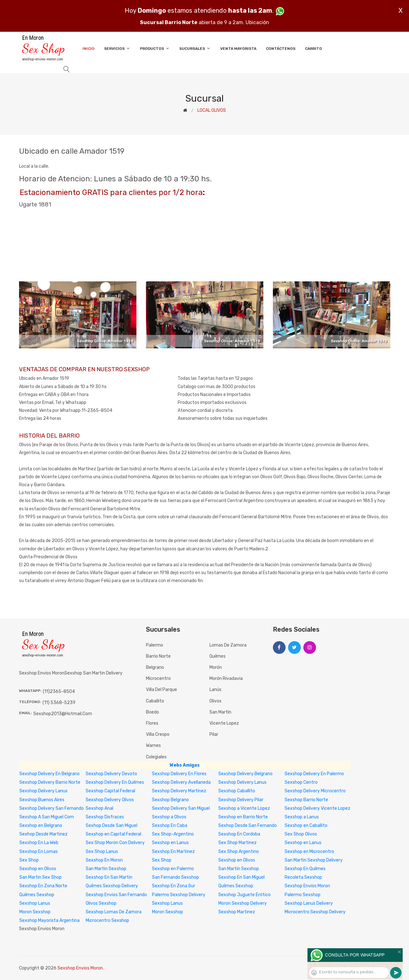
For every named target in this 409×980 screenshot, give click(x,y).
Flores (152, 723)
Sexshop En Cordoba (239, 834)
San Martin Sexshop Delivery (314, 860)
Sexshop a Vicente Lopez (244, 808)
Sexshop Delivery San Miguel (181, 808)
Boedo (152, 712)
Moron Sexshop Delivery (243, 903)
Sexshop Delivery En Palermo (314, 774)
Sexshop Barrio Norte (306, 800)
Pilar (214, 734)
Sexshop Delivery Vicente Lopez (317, 808)
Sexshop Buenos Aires (42, 800)
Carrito (313, 49)
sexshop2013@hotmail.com (63, 714)
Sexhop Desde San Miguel (112, 826)
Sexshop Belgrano (170, 800)
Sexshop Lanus (35, 903)
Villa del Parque (162, 690)
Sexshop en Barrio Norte (243, 817)
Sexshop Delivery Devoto (111, 774)
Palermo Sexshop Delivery (179, 895)
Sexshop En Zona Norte (43, 886)
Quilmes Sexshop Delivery (112, 886)
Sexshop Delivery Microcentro (315, 791)
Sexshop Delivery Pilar (241, 800)
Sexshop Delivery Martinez (179, 791)
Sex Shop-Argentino (173, 834)
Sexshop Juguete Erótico (244, 895)
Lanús (215, 690)
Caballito (155, 701)
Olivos (215, 701)
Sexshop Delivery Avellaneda (181, 782)
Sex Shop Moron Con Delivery (115, 843)
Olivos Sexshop (101, 903)
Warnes (153, 745)
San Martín (220, 712)
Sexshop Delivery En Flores (179, 774)
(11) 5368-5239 (59, 703)
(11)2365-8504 (59, 691)
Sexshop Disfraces (105, 817)
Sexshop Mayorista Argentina (49, 920)
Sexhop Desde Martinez (43, 834)
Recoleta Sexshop (303, 877)
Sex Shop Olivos (301, 834)
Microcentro (158, 678)
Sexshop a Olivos (169, 817)
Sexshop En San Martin (109, 877)
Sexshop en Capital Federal (113, 834)
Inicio (89, 49)
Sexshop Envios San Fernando (116, 895)
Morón (216, 667)
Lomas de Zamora (228, 645)
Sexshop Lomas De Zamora (114, 912)
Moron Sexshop (35, 912)
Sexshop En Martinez (173, 852)
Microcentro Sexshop (107, 920)
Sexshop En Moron (104, 860)
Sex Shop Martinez (237, 843)
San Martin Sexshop (106, 869)
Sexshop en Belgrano (41, 826)
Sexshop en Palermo (173, 869)
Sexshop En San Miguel (241, 877)
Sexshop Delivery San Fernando (52, 808)
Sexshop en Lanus (170, 843)
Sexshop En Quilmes (305, 869)
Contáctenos (281, 49)
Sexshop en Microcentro (309, 852)
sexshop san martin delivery (93, 673)
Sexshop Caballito (237, 791)
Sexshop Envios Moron (307, 886)
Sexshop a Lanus (302, 817)
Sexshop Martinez (237, 912)
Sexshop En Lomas (39, 852)
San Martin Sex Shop (40, 877)
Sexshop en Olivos (237, 860)
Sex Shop (29, 860)
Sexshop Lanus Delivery (309, 903)
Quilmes (218, 656)
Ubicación (257, 22)
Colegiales (156, 757)
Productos (155, 48)
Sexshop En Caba (170, 826)
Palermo (155, 645)
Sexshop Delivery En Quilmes (115, 782)
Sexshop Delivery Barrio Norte (50, 782)
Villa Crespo (158, 734)
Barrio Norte (158, 656)
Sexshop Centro (301, 782)
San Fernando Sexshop (175, 877)
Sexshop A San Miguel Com (47, 817)
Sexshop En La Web (39, 843)
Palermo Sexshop (303, 895)
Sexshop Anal (99, 808)
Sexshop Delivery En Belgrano (49, 774)
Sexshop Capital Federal (110, 791)
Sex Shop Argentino (239, 852)
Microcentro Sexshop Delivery (315, 912)
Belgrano (155, 667)
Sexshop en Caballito (306, 826)
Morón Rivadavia (226, 678)
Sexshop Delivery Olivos (110, 800)
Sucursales (195, 48)
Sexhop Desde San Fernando (247, 826)
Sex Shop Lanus (102, 852)
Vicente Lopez (224, 723)
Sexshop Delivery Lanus (242, 782)
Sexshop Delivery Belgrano (245, 774)
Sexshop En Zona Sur (174, 886)
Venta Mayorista (238, 49)
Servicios (117, 48)
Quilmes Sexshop (236, 886)
